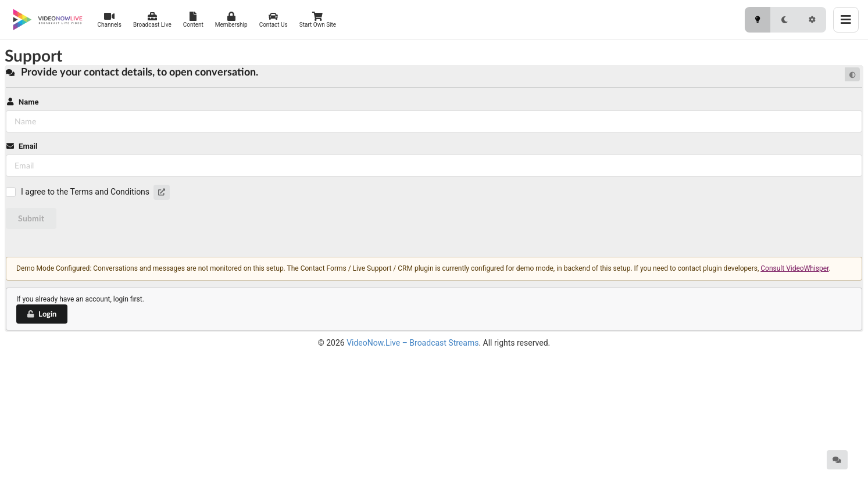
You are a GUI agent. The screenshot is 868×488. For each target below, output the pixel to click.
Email (22, 146)
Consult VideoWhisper (794, 268)
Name (22, 102)
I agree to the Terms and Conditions (85, 192)
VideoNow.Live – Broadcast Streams (412, 343)
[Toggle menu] (846, 20)
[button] (162, 192)
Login (41, 314)
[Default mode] (852, 74)
